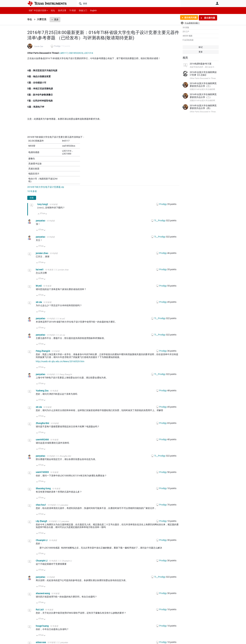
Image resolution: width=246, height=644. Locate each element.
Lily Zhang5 (42, 521)
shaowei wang (43, 593)
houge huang (42, 626)
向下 (46, 214)
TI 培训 (73, 10)
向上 (39, 214)
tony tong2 (43, 204)
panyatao (41, 221)
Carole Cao (38, 46)
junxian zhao (42, 253)
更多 (56, 20)
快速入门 (83, 10)
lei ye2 (39, 286)
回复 (32, 198)
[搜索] (129, 3)
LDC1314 (88, 53)
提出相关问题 (189, 18)
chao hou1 (41, 505)
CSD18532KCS (76, 53)
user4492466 (43, 440)
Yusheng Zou (42, 391)
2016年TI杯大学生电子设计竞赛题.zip (46, 187)
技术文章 (62, 10)
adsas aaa (41, 642)
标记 (201, 47)
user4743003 (43, 472)
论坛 (53, 10)
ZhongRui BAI (43, 423)
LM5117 (64, 53)
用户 (217, 3)
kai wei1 (40, 270)
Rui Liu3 (40, 610)
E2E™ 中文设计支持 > (38, 10)
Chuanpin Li (42, 540)
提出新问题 (209, 18)
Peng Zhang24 (43, 351)
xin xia (39, 302)
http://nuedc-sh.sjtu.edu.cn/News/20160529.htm (60, 361)
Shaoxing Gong (43, 488)
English (93, 10)
